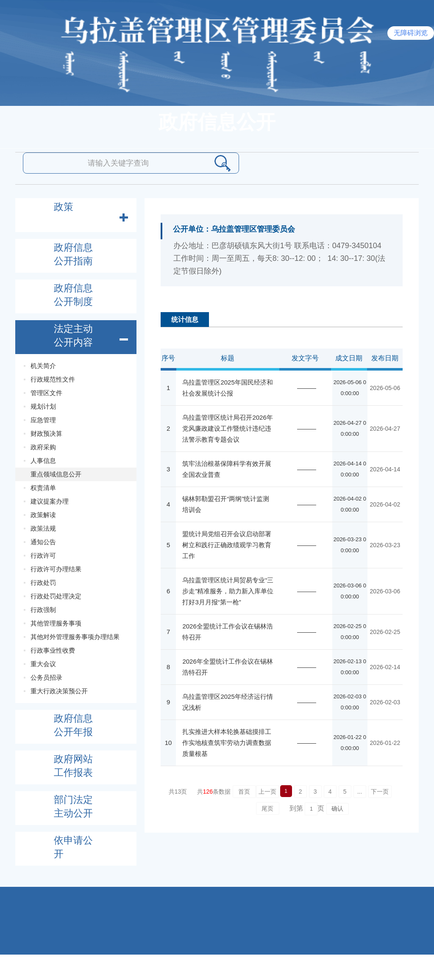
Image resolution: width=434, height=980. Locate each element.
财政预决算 (46, 433)
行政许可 (43, 555)
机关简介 (43, 366)
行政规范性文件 (53, 379)
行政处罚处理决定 (56, 596)
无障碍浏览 (411, 33)
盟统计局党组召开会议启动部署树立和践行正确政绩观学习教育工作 (227, 545)
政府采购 (43, 447)
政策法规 (43, 528)
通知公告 (43, 542)
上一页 (267, 792)
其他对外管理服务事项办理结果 (75, 637)
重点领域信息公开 (56, 474)
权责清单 (43, 488)
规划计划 (43, 406)
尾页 (267, 808)
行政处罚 (43, 583)
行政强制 (43, 610)
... (360, 792)
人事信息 (43, 461)
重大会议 (43, 664)
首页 (244, 792)
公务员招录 (46, 677)
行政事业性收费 (53, 650)
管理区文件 (46, 393)
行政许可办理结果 (56, 569)
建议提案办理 (50, 501)
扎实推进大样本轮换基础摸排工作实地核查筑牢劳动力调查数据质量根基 (227, 743)
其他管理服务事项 (56, 623)
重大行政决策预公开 (59, 691)
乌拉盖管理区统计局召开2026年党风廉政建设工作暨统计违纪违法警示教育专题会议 (227, 428)
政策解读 (43, 515)
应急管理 (43, 420)
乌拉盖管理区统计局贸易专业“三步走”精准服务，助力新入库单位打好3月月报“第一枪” (228, 591)
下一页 (380, 792)
